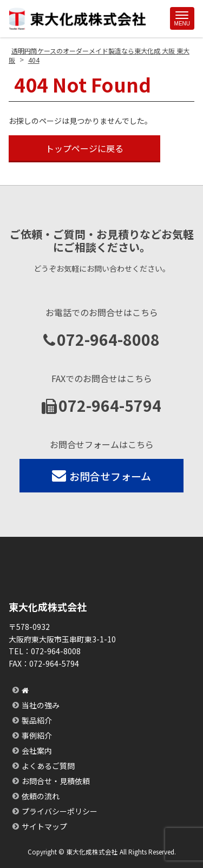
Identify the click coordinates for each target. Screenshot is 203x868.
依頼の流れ (41, 796)
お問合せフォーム (101, 476)
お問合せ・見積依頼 (56, 781)
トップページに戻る (84, 148)
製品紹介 (37, 720)
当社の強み (41, 705)
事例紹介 (37, 735)
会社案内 (37, 751)
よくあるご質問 (48, 766)
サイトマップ (44, 826)
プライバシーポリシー (60, 811)
